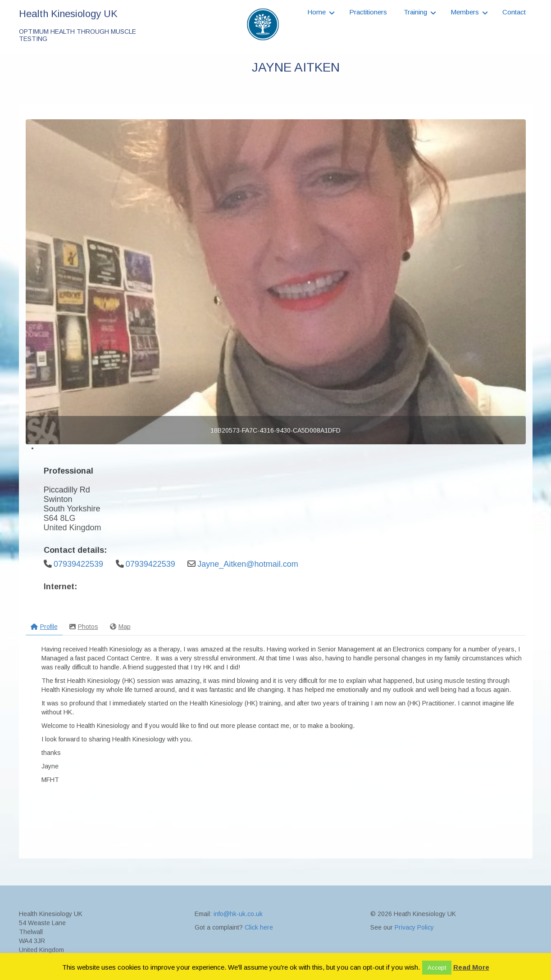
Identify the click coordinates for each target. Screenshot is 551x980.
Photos (84, 627)
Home (316, 12)
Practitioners (368, 12)
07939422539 (78, 564)
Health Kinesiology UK (68, 14)
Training (415, 12)
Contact (514, 12)
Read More (471, 967)
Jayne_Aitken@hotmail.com (248, 564)
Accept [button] (437, 968)
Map (120, 627)
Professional (68, 471)
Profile (44, 627)
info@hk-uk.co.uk (238, 946)
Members (465, 12)
